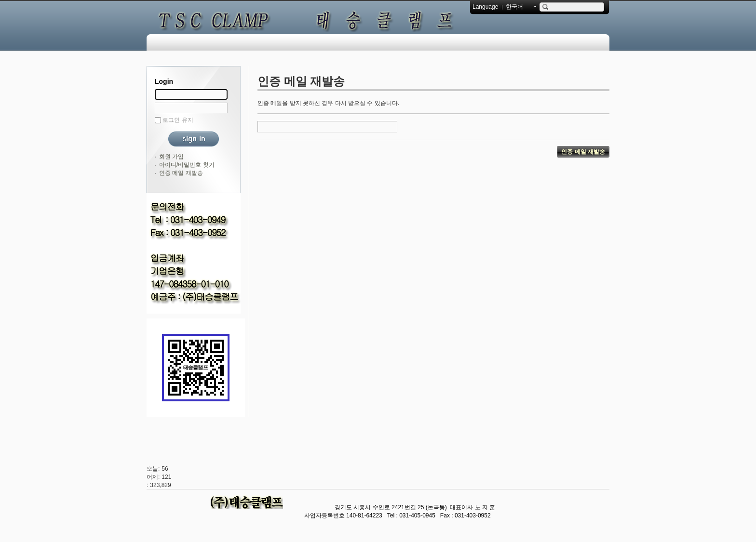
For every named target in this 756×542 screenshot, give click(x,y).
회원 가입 (171, 157)
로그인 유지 (178, 120)
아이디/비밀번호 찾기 (187, 165)
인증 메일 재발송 (181, 173)
